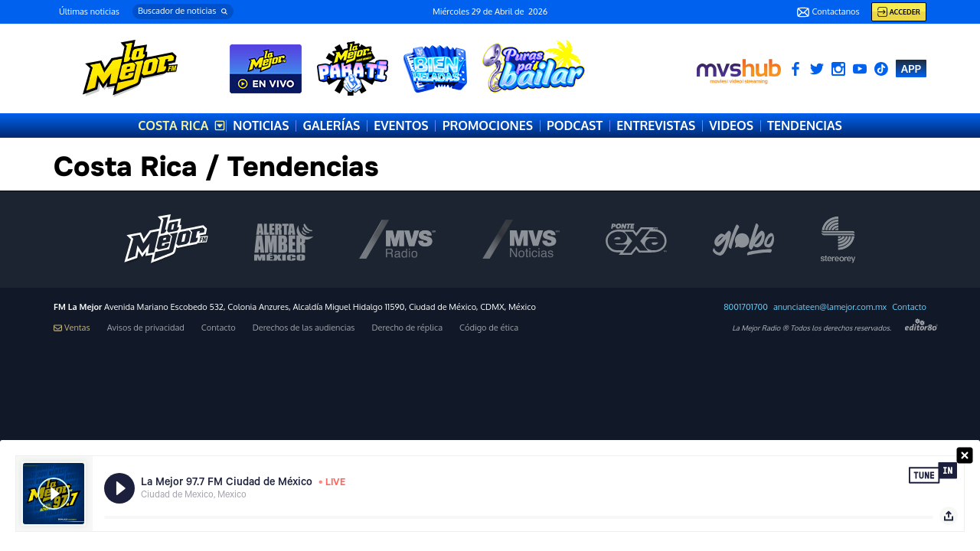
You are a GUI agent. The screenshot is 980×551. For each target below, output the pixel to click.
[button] (183, 11)
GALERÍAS (331, 126)
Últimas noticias (89, 11)
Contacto (909, 307)
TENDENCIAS (805, 126)
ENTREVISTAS (656, 126)
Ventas (72, 328)
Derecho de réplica (407, 328)
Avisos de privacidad (146, 328)
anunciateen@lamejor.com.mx (830, 307)
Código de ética (489, 328)
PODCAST (575, 126)
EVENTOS (401, 126)
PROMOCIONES (488, 126)
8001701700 (746, 307)
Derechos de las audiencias (304, 328)
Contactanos (828, 12)
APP (911, 68)
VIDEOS (731, 126)
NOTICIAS (261, 126)
